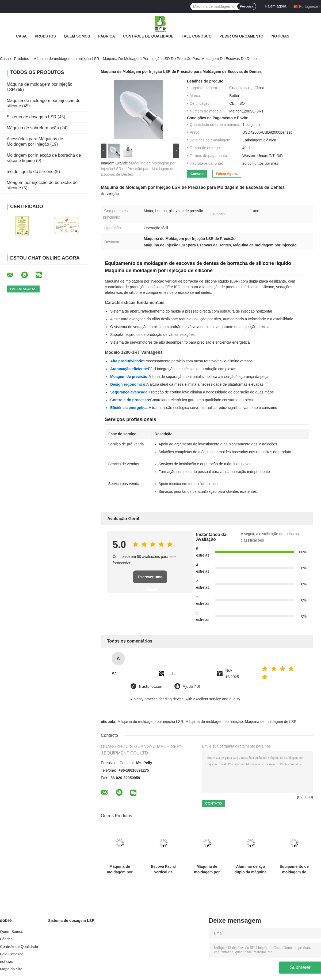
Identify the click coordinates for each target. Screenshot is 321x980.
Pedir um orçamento (242, 36)
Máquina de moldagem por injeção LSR (66, 59)
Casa (21, 36)
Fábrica (107, 36)
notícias (280, 36)
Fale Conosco (197, 36)
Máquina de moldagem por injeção (214, 722)
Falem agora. (276, 6)
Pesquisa (247, 6)
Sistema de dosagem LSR (32, 117)
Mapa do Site (11, 969)
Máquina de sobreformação (33, 128)
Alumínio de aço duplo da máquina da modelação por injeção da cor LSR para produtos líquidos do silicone (251, 869)
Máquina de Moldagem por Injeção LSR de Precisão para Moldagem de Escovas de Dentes (138, 169)
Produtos (45, 36)
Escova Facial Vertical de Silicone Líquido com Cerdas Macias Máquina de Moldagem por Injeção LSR (163, 869)
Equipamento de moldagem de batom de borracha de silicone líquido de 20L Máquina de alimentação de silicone (294, 869)
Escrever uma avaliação (150, 579)
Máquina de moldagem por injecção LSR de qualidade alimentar (120, 869)
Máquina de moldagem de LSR (271, 722)
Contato (197, 174)
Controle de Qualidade (148, 36)
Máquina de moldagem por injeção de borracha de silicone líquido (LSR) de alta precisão (207, 869)
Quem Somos (77, 36)
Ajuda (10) (191, 687)
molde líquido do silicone (30, 172)
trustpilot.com (151, 687)
